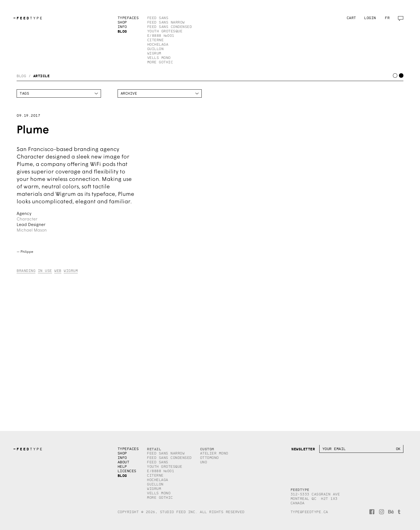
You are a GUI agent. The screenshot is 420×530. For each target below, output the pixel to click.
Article (42, 76)
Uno (204, 462)
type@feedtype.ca (309, 512)
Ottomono (209, 458)
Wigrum (154, 53)
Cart (351, 18)
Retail (154, 449)
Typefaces (128, 18)
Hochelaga (158, 44)
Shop (122, 22)
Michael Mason (32, 231)
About (124, 462)
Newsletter (303, 449)
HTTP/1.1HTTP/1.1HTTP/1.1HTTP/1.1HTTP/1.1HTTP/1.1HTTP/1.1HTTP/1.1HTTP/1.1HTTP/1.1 (160, 93)
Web (58, 271)
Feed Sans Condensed (170, 27)
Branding (26, 271)
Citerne (155, 40)
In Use (45, 271)
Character (27, 219)
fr (387, 18)
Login (370, 18)
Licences (127, 471)
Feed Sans (158, 18)
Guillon (155, 49)
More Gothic (160, 62)
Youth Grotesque (165, 31)
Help (122, 467)
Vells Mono (159, 58)
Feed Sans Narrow (166, 22)
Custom (207, 449)
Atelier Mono (214, 453)
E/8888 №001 (161, 36)
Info (122, 27)
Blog (122, 31)
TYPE (28, 18)
